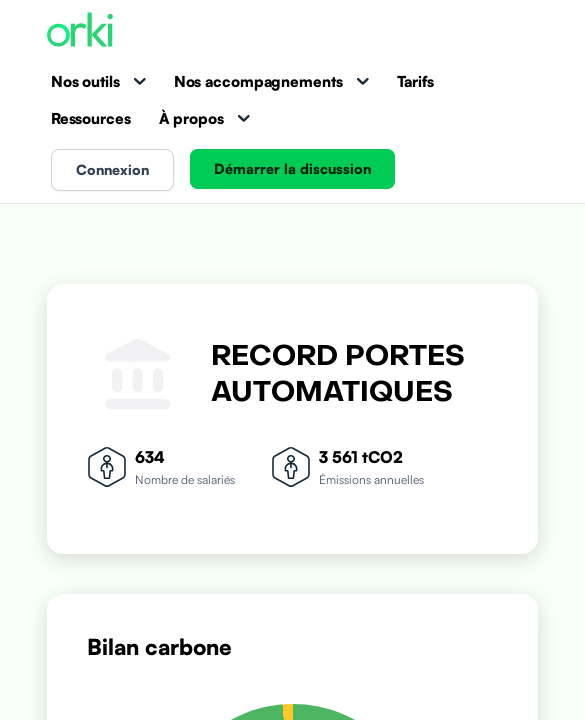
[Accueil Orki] (80, 31)
